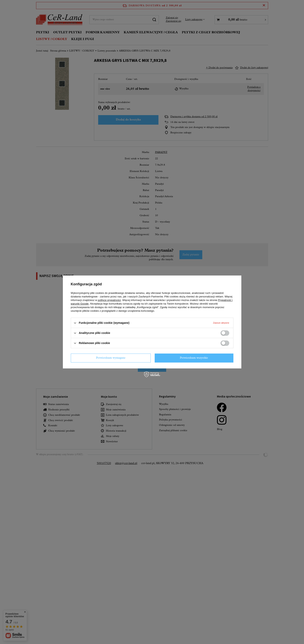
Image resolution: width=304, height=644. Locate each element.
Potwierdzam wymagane (111, 358)
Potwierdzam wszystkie (194, 358)
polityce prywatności (109, 300)
